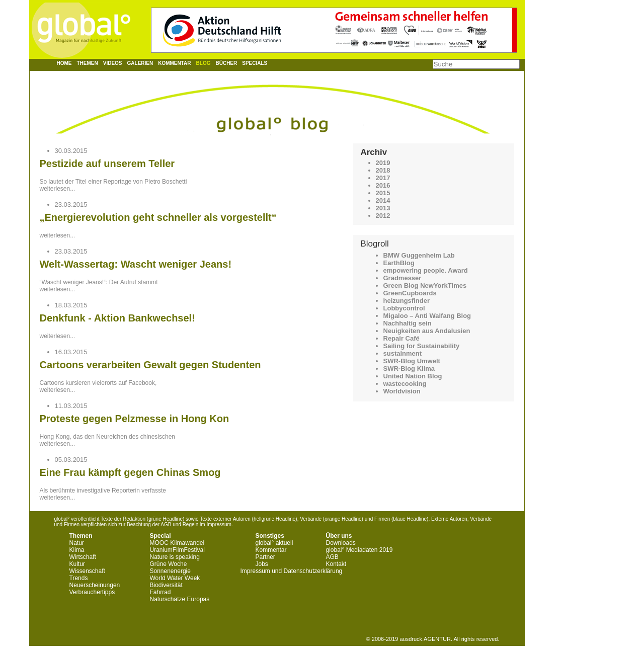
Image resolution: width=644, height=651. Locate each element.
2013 (383, 208)
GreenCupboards (410, 293)
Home (64, 63)
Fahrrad (160, 592)
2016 (383, 185)
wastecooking (405, 384)
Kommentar (174, 63)
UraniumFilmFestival (177, 550)
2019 (383, 163)
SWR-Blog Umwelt (412, 361)
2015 (383, 193)
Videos (113, 63)
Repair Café (401, 338)
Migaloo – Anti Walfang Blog (427, 316)
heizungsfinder (407, 301)
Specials (255, 63)
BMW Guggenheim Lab (419, 255)
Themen (88, 63)
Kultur (77, 564)
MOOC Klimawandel (177, 543)
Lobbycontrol (404, 308)
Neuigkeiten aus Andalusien (427, 331)
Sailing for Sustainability (422, 346)
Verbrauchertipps (92, 592)
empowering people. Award (426, 270)
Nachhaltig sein (408, 323)
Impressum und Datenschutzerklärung (292, 571)
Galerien (140, 63)
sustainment (403, 353)
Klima (77, 550)
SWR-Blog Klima (409, 369)
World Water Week (175, 578)
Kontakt (336, 564)
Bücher (226, 63)
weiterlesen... (58, 189)
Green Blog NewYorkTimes (425, 286)
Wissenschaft (87, 571)
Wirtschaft (83, 557)
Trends (79, 578)
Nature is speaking (175, 557)
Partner (265, 557)
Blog (204, 63)
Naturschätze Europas (180, 599)
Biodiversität (166, 585)
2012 (383, 216)
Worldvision (402, 391)
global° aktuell (274, 543)
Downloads (341, 543)
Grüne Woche (169, 564)
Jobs (262, 564)
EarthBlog (399, 263)
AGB (332, 557)
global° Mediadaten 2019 (359, 550)
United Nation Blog (413, 376)
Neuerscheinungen (95, 585)
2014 (383, 200)
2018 (383, 170)
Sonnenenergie (170, 571)
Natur (77, 543)
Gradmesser (403, 278)
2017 (383, 178)
